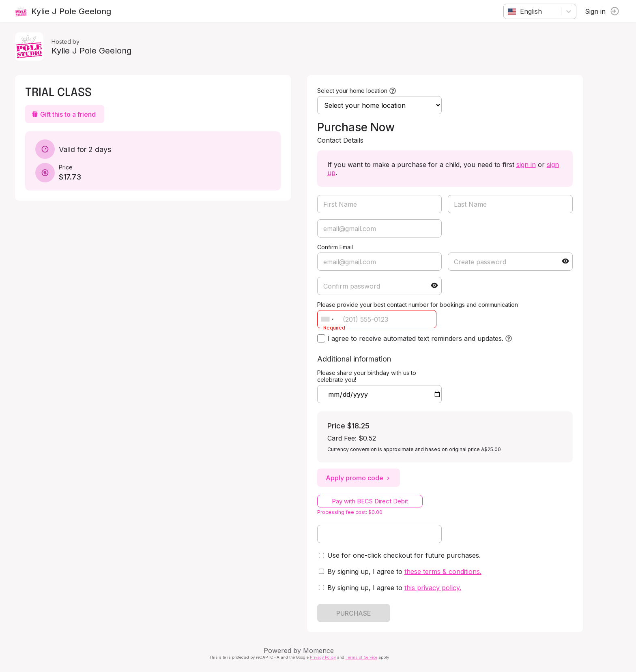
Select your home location (353, 91)
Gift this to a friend (65, 114)
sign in (527, 165)
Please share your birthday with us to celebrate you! (368, 376)
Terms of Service (363, 657)
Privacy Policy (324, 657)
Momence (320, 651)
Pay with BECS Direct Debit (371, 501)
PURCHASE (355, 613)
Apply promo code (360, 478)
